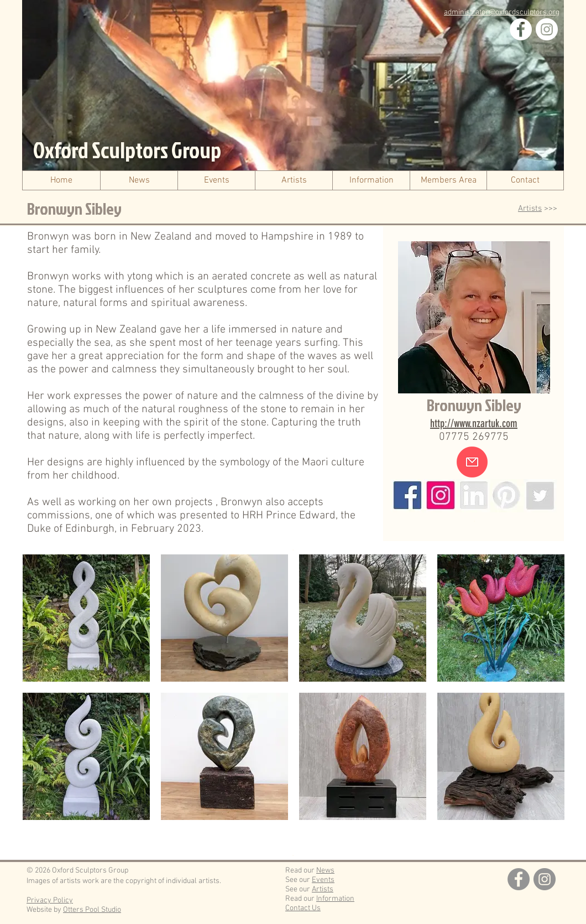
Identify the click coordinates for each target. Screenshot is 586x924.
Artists (530, 209)
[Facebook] (521, 29)
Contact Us (303, 908)
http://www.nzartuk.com (474, 423)
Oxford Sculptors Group (127, 150)
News (325, 871)
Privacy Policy (50, 900)
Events (323, 880)
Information (335, 899)
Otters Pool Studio (92, 910)
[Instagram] (547, 29)
